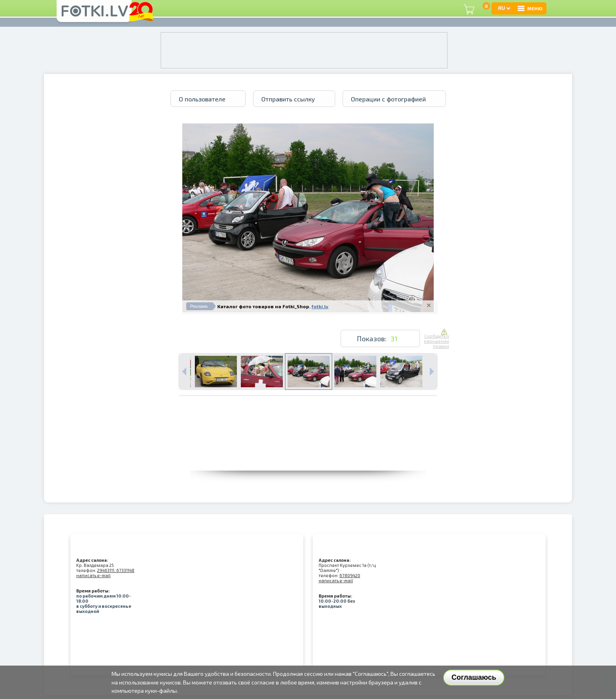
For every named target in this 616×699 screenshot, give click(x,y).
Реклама (199, 306)
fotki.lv (320, 306)
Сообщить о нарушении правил (436, 339)
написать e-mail (93, 575)
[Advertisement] (308, 453)
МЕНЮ (530, 8)
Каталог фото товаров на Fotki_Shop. (264, 306)
